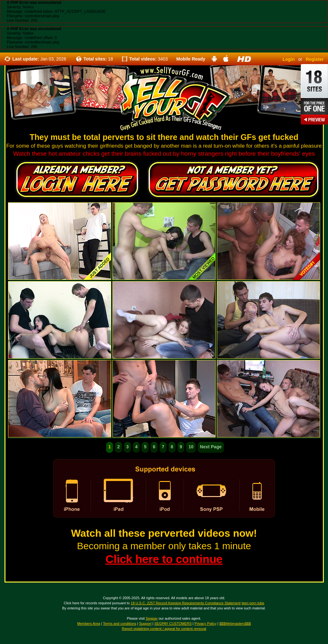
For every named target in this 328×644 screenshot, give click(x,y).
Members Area (89, 624)
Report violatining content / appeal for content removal (164, 629)
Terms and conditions (119, 624)
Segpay (152, 618)
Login (289, 59)
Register (315, 59)
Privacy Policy (205, 624)
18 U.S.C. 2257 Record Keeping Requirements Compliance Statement (186, 603)
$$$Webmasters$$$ (235, 624)
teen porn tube (253, 603)
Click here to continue (164, 559)
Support (145, 624)
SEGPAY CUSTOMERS (173, 624)
